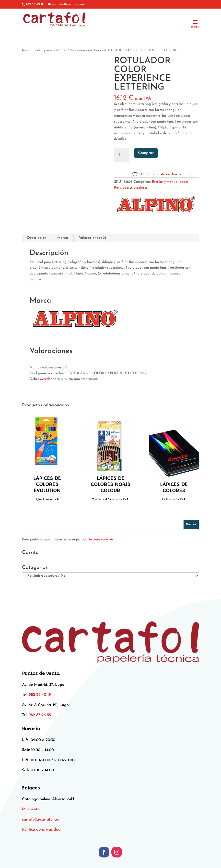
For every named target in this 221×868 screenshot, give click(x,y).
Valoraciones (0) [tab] (93, 238)
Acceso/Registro (101, 540)
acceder (46, 379)
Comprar (146, 153)
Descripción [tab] (37, 238)
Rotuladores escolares (85, 50)
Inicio (26, 50)
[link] (42, 820)
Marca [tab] (63, 238)
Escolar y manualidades (50, 50)
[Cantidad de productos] (121, 155)
